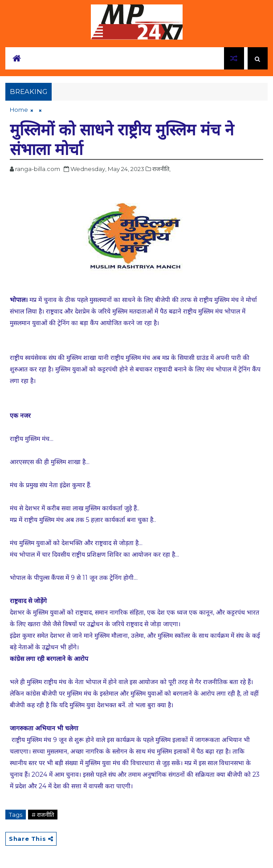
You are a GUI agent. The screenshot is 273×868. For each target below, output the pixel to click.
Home (19, 110)
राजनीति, (161, 169)
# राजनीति (43, 815)
